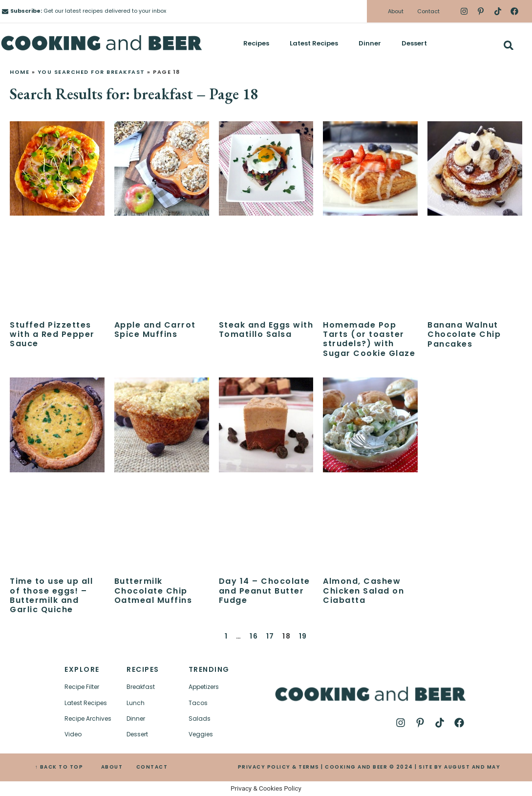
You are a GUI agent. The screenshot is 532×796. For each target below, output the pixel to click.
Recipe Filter (82, 687)
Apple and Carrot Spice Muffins (155, 330)
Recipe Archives (88, 719)
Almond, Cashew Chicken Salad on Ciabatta (363, 590)
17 (270, 636)
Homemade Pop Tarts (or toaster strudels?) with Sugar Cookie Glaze (369, 339)
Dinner (370, 43)
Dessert (414, 43)
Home (20, 72)
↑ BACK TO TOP (59, 767)
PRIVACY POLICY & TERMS (279, 767)
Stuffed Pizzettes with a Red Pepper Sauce (52, 334)
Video (73, 734)
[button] (508, 45)
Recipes (256, 43)
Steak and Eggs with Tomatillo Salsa (266, 330)
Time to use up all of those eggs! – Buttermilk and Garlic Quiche (51, 595)
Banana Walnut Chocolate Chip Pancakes (464, 334)
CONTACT (152, 767)
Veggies (201, 734)
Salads (200, 719)
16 (254, 636)
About (396, 11)
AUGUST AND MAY (472, 767)
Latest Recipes (314, 43)
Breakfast (141, 687)
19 (303, 636)
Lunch (136, 703)
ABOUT (112, 767)
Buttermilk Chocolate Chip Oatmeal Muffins (153, 590)
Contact (428, 11)
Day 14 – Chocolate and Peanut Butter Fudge (265, 590)
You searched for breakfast (91, 72)
